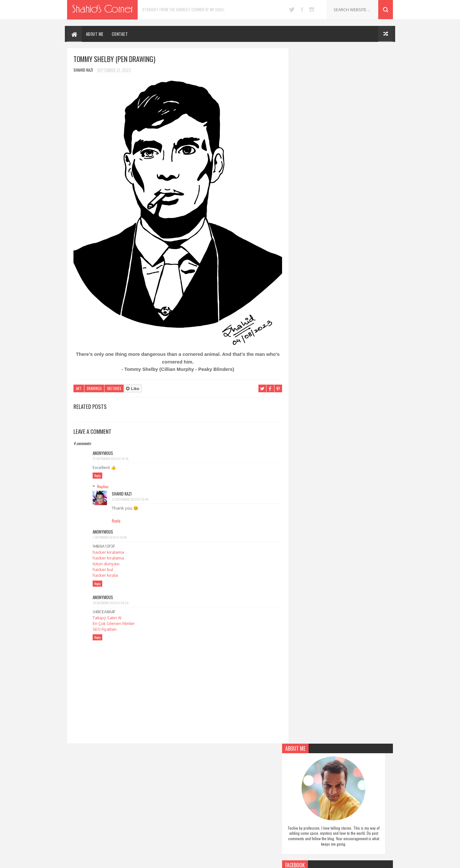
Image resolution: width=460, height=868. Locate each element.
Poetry (188, 799)
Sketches (114, 383)
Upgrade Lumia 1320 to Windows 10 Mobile (353, 772)
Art (79, 383)
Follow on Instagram (343, 284)
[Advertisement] (342, 519)
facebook (302, 10)
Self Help (189, 809)
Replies (103, 481)
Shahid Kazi (122, 488)
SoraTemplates (223, 860)
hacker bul (103, 564)
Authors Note (194, 769)
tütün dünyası (106, 558)
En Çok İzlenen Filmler (114, 618)
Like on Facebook (343, 254)
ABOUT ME (95, 34)
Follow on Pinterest (343, 269)
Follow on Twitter (343, 238)
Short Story (193, 819)
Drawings (94, 383)
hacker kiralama (108, 547)
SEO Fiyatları (105, 624)
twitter (292, 10)
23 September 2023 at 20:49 (130, 494)
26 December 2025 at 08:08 (111, 598)
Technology (192, 839)
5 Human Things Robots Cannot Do (353, 797)
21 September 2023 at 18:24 (111, 453)
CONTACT (120, 34)
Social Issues (193, 829)
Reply (97, 470)
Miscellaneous (194, 789)
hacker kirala (105, 570)
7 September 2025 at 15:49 (110, 532)
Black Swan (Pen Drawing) (345, 824)
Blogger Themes (259, 860)
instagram (312, 10)
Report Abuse (302, 378)
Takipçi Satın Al (107, 612)
